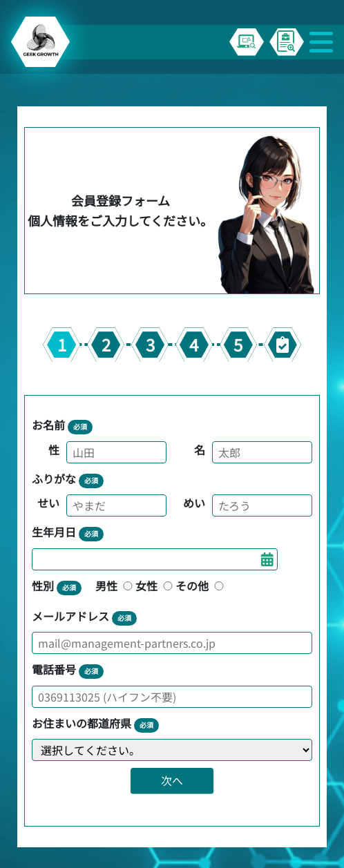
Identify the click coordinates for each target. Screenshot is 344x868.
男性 (115, 586)
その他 (201, 586)
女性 (155, 586)
